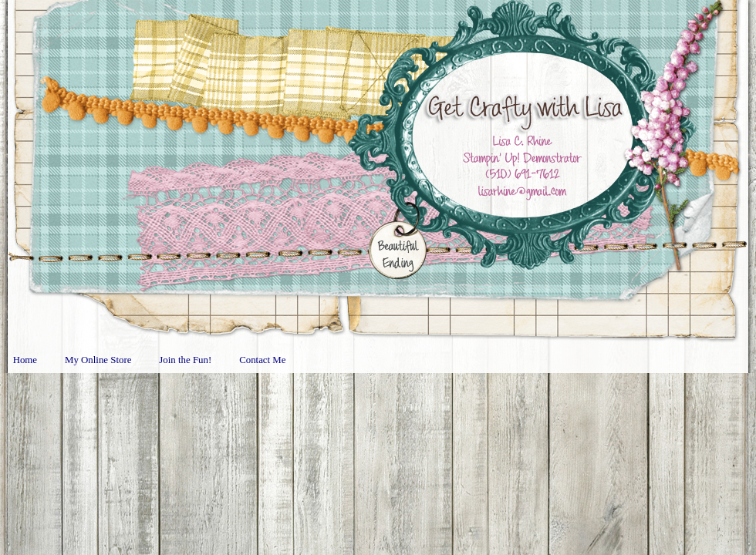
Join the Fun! (185, 360)
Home (25, 360)
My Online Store (98, 360)
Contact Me (262, 360)
